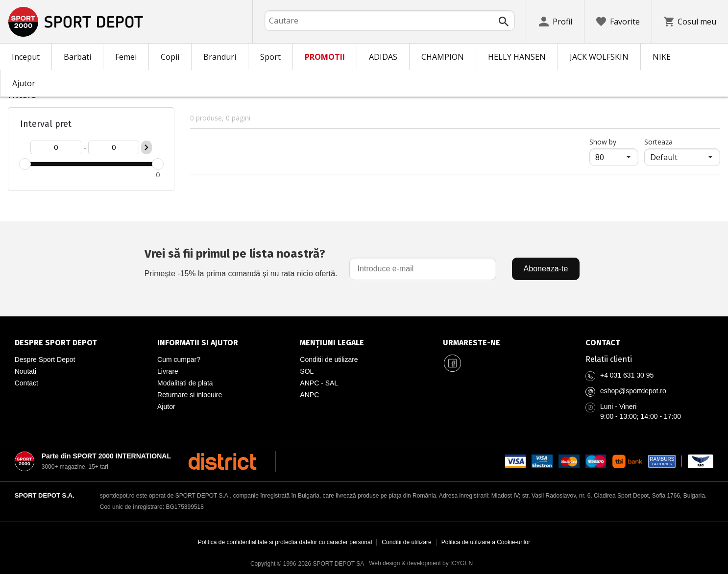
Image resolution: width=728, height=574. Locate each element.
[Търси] (504, 22)
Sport (270, 57)
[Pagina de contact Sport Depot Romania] (649, 343)
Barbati (77, 57)
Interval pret (46, 124)
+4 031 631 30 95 (627, 375)
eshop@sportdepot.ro (633, 391)
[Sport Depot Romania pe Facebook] (453, 363)
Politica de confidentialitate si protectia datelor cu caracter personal (285, 542)
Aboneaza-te (546, 269)
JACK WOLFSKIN (599, 57)
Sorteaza (658, 142)
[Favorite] (618, 22)
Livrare (168, 371)
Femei (126, 57)
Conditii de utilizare (329, 359)
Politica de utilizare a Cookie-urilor (486, 542)
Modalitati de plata (185, 383)
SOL (307, 371)
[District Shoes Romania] (222, 461)
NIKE (662, 57)
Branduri (220, 57)
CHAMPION (443, 57)
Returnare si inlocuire (190, 395)
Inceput (26, 57)
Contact (26, 383)
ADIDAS (383, 57)
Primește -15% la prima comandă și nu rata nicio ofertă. (241, 261)
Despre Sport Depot (45, 359)
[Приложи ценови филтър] (146, 147)
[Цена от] (56, 147)
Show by (614, 142)
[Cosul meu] (690, 22)
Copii (170, 57)
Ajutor (24, 83)
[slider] (24, 164)
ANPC (309, 395)
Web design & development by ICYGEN (421, 563)
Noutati (25, 371)
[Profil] (556, 22)
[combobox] (390, 21)
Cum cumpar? (179, 359)
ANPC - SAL (319, 383)
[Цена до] (114, 147)
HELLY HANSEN (517, 57)
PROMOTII (325, 57)
